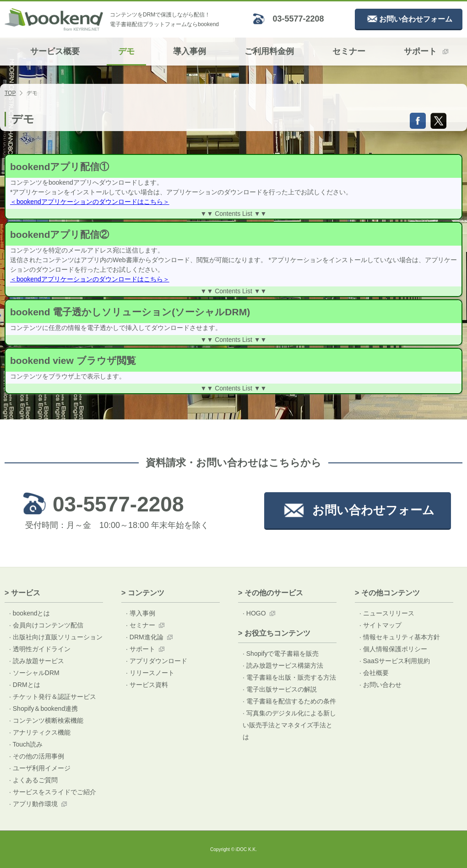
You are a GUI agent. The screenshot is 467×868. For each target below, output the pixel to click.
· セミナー (141, 625)
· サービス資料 (147, 685)
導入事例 (190, 51)
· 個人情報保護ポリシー (393, 649)
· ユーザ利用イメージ (40, 768)
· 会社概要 (374, 673)
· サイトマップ (380, 625)
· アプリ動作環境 (33, 804)
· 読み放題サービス (37, 661)
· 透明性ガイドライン (40, 649)
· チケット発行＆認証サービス (53, 697)
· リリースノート (150, 673)
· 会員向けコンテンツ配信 (46, 625)
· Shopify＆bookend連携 (43, 709)
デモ (126, 51)
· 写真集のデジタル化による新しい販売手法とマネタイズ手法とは (289, 725)
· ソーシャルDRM (34, 673)
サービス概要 (55, 51)
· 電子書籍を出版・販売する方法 (289, 677)
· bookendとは (30, 613)
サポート (426, 51)
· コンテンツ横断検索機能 (46, 720)
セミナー (349, 51)
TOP (10, 93)
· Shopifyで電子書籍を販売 (281, 654)
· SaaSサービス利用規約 (395, 661)
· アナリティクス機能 (40, 732)
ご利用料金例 (269, 51)
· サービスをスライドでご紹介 (53, 792)
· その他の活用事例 (37, 756)
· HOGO (254, 613)
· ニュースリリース (387, 613)
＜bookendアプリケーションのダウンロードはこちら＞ (90, 202)
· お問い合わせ (380, 685)
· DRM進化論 (145, 637)
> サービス (22, 593)
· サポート (141, 649)
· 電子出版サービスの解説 (280, 689)
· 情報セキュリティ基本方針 (400, 637)
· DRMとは (25, 685)
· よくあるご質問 (33, 780)
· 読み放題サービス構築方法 (283, 665)
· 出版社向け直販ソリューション (56, 637)
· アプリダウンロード (157, 661)
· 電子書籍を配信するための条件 (289, 701)
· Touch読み (26, 744)
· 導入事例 (141, 613)
